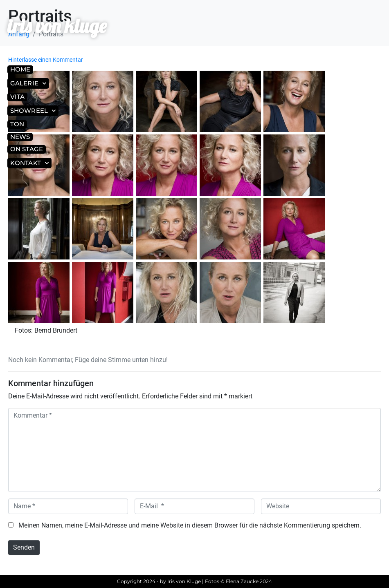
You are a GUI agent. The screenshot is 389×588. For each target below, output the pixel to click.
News (20, 137)
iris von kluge (57, 26)
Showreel (33, 111)
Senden (24, 547)
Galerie (28, 84)
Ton (17, 124)
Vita (17, 97)
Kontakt (29, 163)
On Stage (27, 149)
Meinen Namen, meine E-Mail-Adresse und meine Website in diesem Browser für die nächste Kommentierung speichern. (190, 525)
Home (20, 69)
